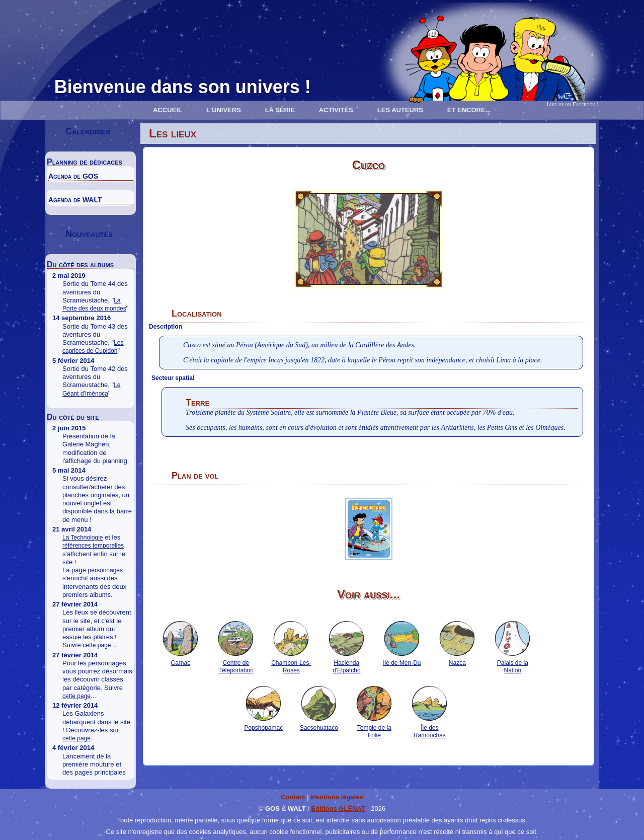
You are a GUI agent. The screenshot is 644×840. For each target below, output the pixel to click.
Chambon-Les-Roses (291, 663)
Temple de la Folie (374, 728)
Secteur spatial (173, 378)
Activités (336, 110)
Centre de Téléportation (236, 663)
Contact (293, 797)
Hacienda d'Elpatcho (346, 663)
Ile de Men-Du (402, 659)
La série (280, 110)
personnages (105, 570)
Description (166, 327)
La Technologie (83, 538)
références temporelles (93, 546)
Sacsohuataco (319, 724)
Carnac (180, 659)
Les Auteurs (400, 110)
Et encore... (469, 110)
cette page (97, 645)
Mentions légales (337, 797)
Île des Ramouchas (429, 728)
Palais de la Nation (512, 663)
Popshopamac (263, 724)
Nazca (457, 659)
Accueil (168, 110)
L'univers (224, 110)
